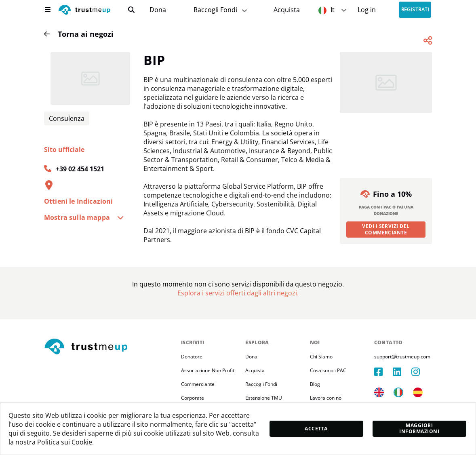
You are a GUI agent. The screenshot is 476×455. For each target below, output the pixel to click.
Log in (367, 10)
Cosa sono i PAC (328, 370)
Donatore (192, 357)
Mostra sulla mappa (84, 217)
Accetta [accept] (316, 429)
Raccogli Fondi (261, 384)
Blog (315, 384)
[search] (131, 10)
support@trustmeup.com (402, 357)
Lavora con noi (326, 398)
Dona (158, 10)
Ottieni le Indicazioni (79, 201)
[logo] (84, 11)
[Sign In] (367, 10)
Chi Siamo (321, 357)
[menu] (48, 10)
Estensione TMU (264, 398)
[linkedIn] (402, 372)
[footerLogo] (109, 347)
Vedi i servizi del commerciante (386, 229)
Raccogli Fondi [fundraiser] (221, 10)
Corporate (193, 398)
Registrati (415, 10)
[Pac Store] (287, 10)
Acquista (287, 10)
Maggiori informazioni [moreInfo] (419, 428)
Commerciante (198, 384)
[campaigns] (158, 10)
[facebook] (383, 372)
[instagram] (421, 372)
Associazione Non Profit (208, 370)
